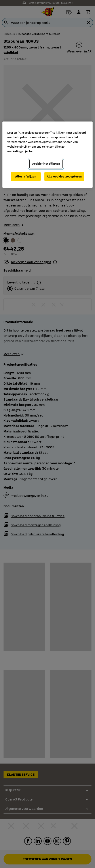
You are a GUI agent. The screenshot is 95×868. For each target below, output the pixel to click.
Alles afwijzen (26, 176)
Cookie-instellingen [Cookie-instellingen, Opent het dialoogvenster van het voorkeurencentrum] (46, 164)
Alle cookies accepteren (64, 176)
